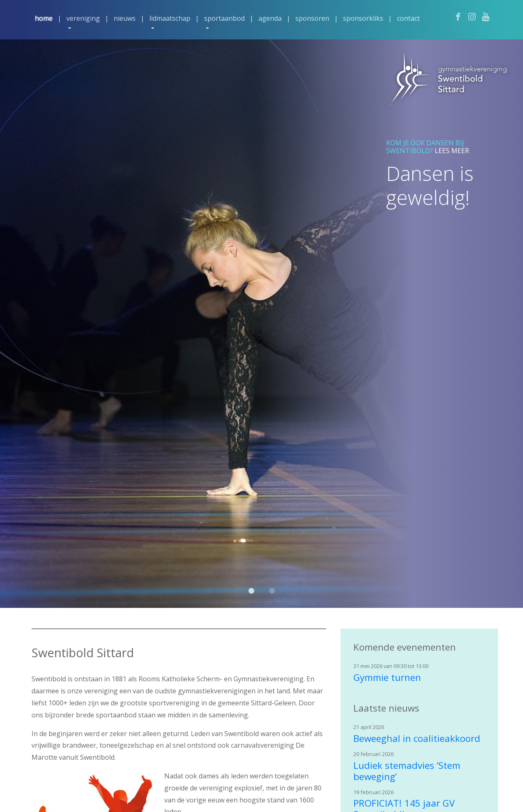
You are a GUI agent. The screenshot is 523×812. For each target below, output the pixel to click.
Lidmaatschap (170, 18)
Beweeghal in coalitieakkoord (417, 738)
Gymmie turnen (387, 677)
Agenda (270, 18)
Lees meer (452, 151)
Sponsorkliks (363, 18)
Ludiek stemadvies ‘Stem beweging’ (407, 771)
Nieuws (125, 18)
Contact (408, 18)
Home (44, 18)
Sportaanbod (224, 18)
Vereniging (83, 18)
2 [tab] (272, 595)
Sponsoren (312, 18)
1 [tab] (251, 595)
